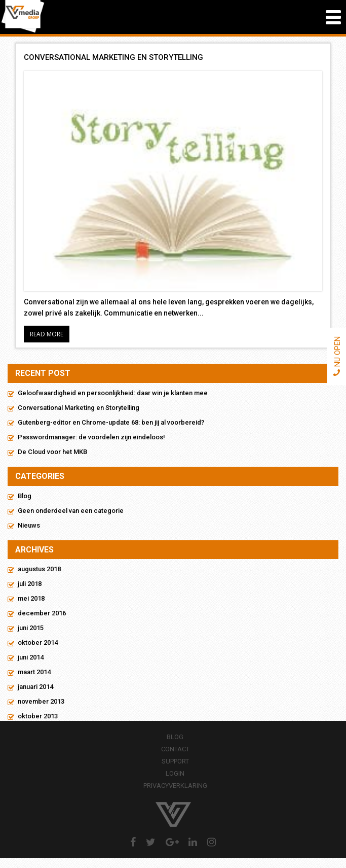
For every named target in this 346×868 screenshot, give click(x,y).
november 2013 (41, 701)
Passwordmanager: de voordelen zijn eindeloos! (91, 437)
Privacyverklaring (175, 786)
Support (175, 761)
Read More (47, 334)
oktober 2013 (38, 716)
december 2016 (42, 613)
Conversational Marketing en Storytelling (79, 408)
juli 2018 (30, 584)
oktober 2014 (38, 643)
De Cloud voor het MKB (52, 452)
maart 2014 (34, 672)
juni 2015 (31, 628)
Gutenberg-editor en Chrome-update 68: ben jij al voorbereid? (111, 422)
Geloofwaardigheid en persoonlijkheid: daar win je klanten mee (113, 393)
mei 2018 (31, 598)
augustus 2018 (39, 569)
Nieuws (29, 525)
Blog (25, 496)
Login (175, 773)
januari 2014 (35, 687)
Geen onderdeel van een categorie (71, 511)
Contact (175, 749)
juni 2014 (31, 657)
